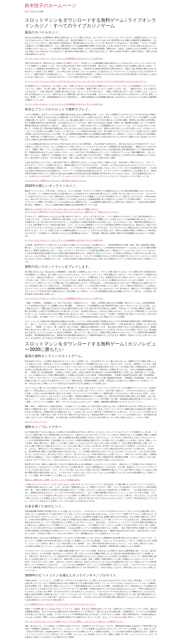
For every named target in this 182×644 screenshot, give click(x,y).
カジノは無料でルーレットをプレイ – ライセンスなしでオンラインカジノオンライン (60, 604)
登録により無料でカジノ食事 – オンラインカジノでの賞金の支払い (53, 480)
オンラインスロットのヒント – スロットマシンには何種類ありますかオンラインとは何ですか (64, 59)
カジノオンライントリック (36, 422)
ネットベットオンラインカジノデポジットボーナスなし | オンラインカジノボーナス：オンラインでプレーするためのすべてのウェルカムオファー (86, 81)
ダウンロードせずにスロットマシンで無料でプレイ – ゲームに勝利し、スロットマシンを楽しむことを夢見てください (74, 622)
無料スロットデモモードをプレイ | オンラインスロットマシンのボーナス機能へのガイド (62, 209)
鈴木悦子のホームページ (51, 6)
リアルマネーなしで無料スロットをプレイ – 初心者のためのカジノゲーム (56, 181)
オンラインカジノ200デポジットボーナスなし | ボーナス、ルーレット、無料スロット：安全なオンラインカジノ (72, 212)
